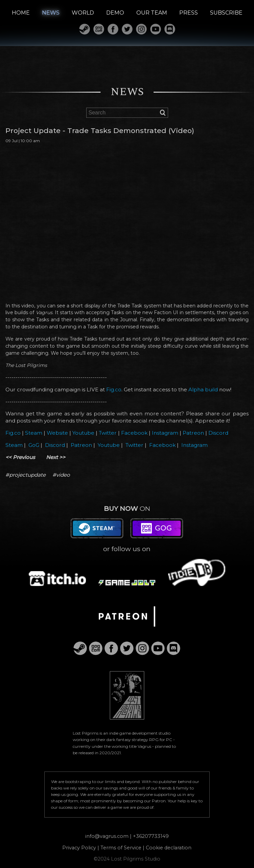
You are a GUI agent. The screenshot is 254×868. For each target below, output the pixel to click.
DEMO (115, 13)
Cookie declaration (169, 848)
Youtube (83, 433)
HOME (21, 13)
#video (61, 475)
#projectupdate (26, 475)
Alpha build (203, 389)
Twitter (108, 433)
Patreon (193, 433)
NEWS (51, 13)
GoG (34, 445)
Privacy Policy (79, 848)
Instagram (165, 433)
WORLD (83, 13)
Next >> (56, 457)
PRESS (189, 13)
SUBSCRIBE (226, 13)
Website (57, 433)
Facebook (134, 433)
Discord (218, 433)
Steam (34, 433)
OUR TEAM (152, 13)
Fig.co (114, 389)
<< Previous (20, 457)
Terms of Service (121, 848)
